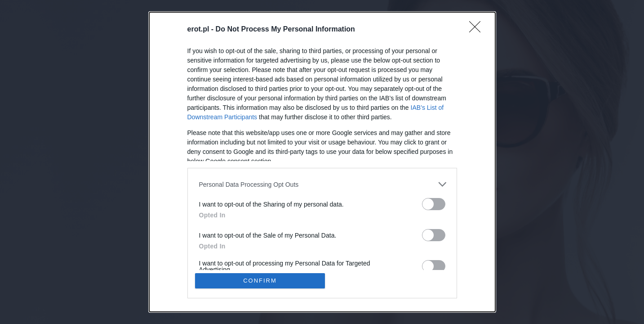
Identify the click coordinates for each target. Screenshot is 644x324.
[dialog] (322, 162)
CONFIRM (260, 281)
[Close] (478, 30)
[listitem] (322, 184)
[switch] (434, 204)
